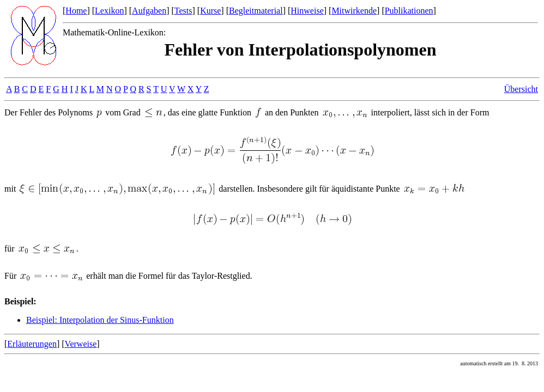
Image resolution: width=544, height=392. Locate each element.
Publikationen (409, 11)
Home (76, 11)
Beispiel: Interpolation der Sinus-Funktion (100, 320)
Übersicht (521, 89)
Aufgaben (149, 11)
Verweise (81, 344)
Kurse (210, 11)
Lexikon (109, 11)
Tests (183, 11)
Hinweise (307, 11)
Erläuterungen (32, 344)
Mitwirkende (354, 11)
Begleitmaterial (256, 11)
